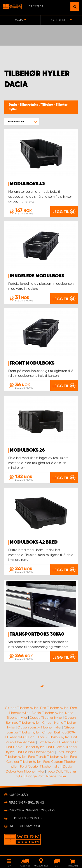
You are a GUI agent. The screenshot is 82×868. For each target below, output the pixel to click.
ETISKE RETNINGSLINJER (25, 818)
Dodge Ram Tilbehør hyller (46, 776)
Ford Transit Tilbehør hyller (48, 757)
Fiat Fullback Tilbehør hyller (48, 737)
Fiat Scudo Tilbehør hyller (35, 752)
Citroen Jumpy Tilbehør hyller (39, 727)
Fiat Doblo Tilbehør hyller (25, 747)
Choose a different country (32, 810)
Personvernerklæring (26, 802)
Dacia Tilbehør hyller (47, 713)
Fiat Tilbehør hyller (54, 708)
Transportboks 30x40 (37, 634)
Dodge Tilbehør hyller (46, 718)
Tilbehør (47, 105)
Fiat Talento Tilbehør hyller (58, 742)
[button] (22, 122)
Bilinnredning (29, 105)
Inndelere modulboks (37, 276)
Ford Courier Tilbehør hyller (40, 766)
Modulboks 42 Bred (34, 542)
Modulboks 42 (27, 184)
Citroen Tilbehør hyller (21, 708)
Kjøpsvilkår (18, 795)
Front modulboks (32, 363)
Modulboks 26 (27, 450)
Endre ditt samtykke (25, 826)
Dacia (13, 105)
